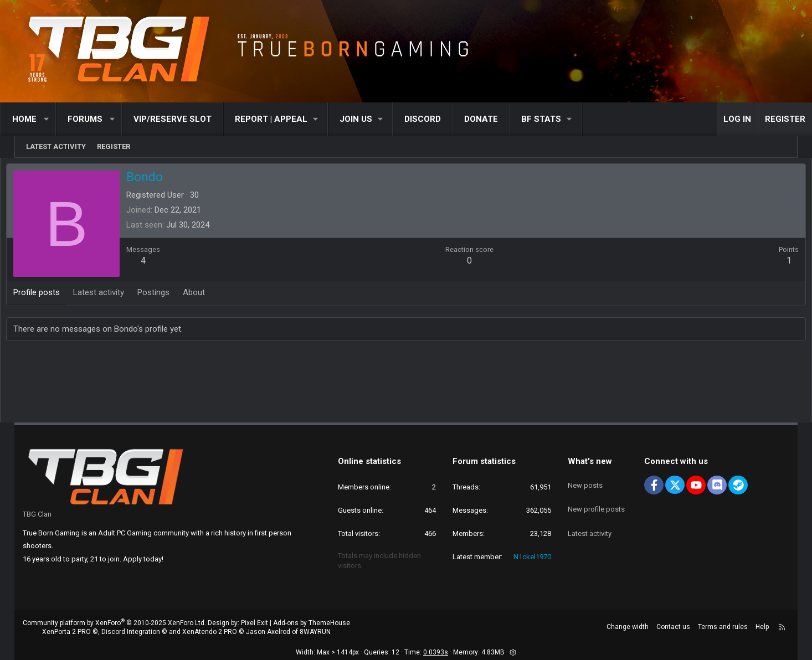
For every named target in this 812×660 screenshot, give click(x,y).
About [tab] (211, 295)
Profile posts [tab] (54, 295)
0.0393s (436, 652)
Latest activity (56, 146)
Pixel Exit (255, 623)
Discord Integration (131, 632)
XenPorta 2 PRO (66, 632)
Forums (99, 119)
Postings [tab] (171, 295)
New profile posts (596, 500)
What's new (590, 461)
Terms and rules (723, 627)
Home (39, 119)
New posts (585, 480)
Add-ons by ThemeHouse (312, 623)
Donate (495, 119)
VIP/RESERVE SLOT (187, 119)
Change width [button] (628, 627)
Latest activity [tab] (116, 295)
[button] (61, 119)
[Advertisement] (406, 385)
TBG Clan (37, 514)
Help (762, 627)
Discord (437, 119)
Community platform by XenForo (114, 623)
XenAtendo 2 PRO (210, 632)
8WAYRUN (315, 632)
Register (114, 146)
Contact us (673, 627)
